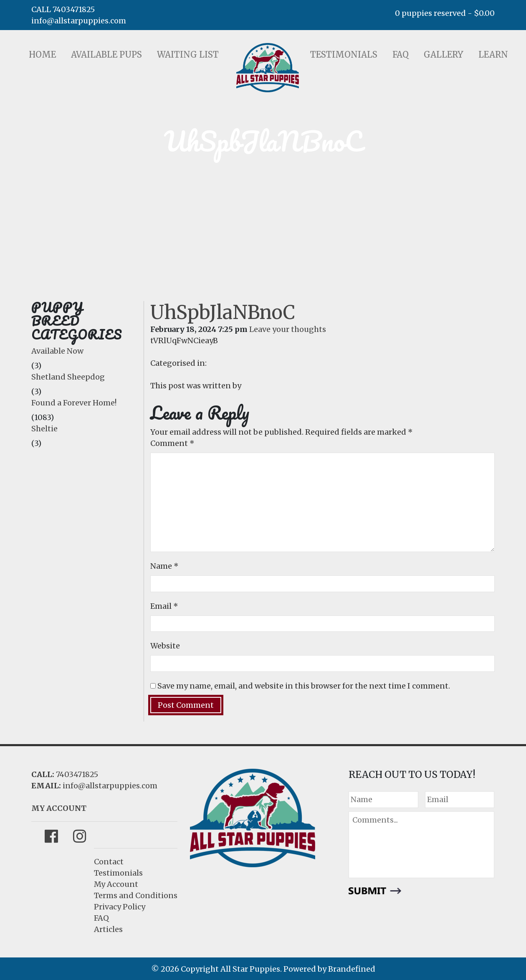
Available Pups (106, 54)
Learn (493, 54)
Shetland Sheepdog (68, 377)
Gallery (444, 54)
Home (42, 54)
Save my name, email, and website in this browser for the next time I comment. (304, 686)
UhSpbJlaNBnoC (223, 312)
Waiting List (188, 54)
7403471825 (77, 774)
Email (164, 606)
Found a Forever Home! (74, 403)
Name (164, 566)
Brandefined (352, 969)
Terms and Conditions (136, 895)
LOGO (268, 68)
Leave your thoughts (288, 329)
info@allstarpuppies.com (79, 21)
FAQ (401, 54)
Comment (172, 443)
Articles (108, 929)
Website (165, 646)
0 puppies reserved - (445, 13)
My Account (116, 884)
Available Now (57, 351)
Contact (109, 862)
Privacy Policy (120, 907)
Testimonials (344, 54)
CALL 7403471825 (63, 9)
